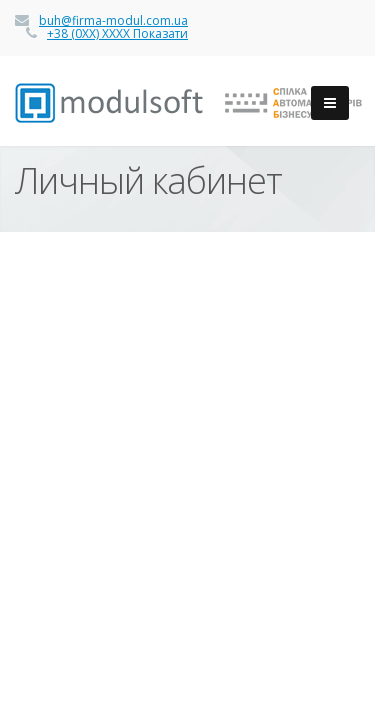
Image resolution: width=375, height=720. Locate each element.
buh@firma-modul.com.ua (113, 20)
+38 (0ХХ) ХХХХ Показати (117, 33)
